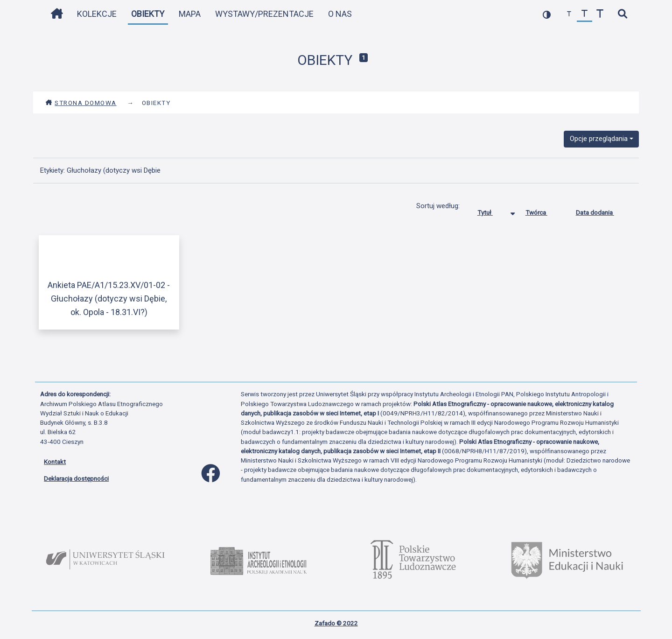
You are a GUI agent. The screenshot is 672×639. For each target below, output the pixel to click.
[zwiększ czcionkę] (600, 14)
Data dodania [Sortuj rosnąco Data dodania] (602, 211)
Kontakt (55, 462)
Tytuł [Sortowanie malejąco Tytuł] (492, 211)
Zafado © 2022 (336, 623)
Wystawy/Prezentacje (264, 14)
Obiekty (148, 14)
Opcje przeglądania (599, 139)
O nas (340, 14)
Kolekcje (97, 14)
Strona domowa (81, 103)
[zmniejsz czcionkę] (569, 14)
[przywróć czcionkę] (584, 14)
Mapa (190, 14)
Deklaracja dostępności (76, 478)
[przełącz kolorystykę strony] (547, 14)
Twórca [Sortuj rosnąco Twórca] (543, 211)
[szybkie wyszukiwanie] (622, 14)
